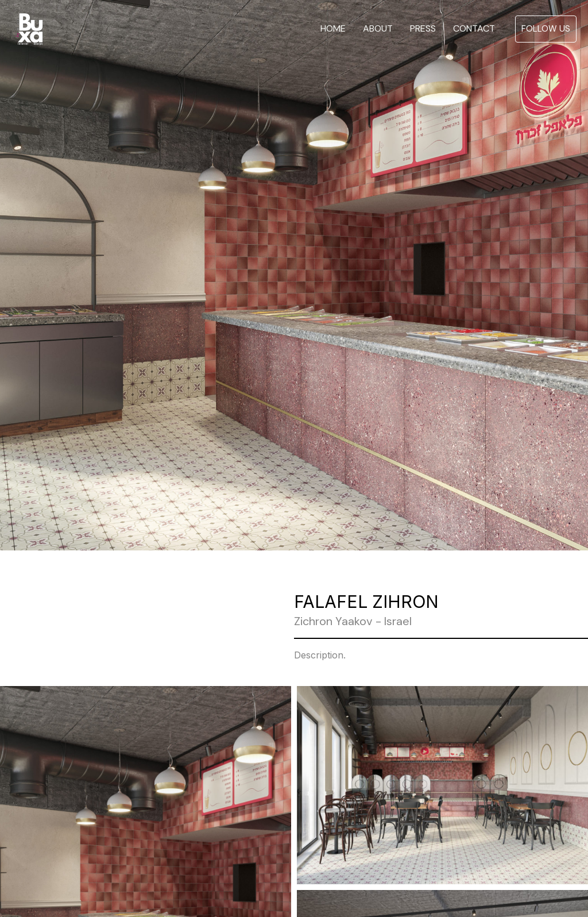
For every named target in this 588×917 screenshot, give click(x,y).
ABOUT (378, 29)
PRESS (423, 29)
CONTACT (474, 29)
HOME (333, 29)
